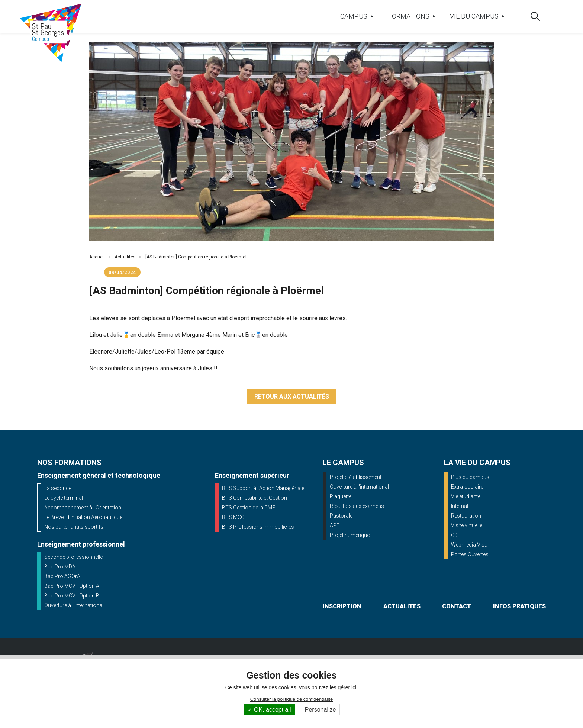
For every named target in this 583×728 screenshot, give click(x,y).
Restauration (466, 516)
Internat (460, 506)
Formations (412, 16)
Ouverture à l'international (74, 605)
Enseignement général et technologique (99, 475)
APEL (336, 525)
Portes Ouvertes (470, 554)
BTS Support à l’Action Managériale (263, 488)
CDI (455, 535)
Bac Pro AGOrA (62, 576)
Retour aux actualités (292, 397)
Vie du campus (477, 16)
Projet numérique (350, 535)
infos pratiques (519, 606)
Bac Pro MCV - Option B (72, 596)
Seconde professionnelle (73, 557)
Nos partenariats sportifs (74, 527)
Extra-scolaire (467, 487)
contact (457, 606)
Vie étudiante (466, 496)
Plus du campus (470, 477)
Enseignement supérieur (252, 475)
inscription (342, 606)
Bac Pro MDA (60, 567)
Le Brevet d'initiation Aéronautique (83, 517)
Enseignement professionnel (81, 544)
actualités (402, 606)
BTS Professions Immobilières (258, 527)
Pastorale (341, 516)
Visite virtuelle (467, 525)
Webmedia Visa (469, 545)
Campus (357, 16)
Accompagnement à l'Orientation (83, 508)
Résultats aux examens (357, 506)
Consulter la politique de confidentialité (292, 699)
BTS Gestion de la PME (249, 508)
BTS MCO (233, 517)
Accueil (97, 257)
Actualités (125, 257)
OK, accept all (269, 710)
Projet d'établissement (356, 477)
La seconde (58, 488)
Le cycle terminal (64, 498)
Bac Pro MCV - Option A (72, 586)
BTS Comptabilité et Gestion (255, 498)
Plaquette (341, 496)
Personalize (321, 710)
